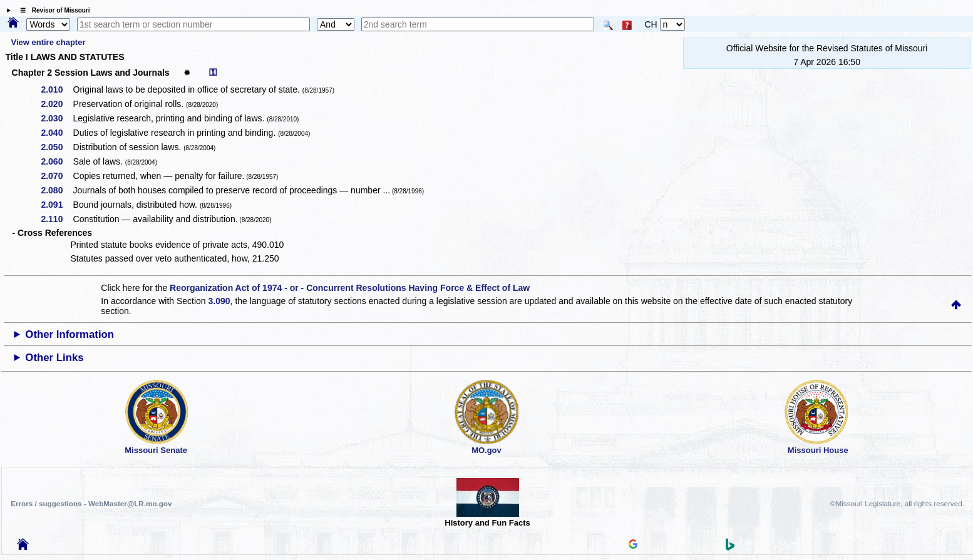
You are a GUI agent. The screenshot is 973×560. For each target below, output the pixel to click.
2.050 (56, 147)
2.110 (56, 219)
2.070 (56, 176)
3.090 (219, 301)
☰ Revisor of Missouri (52, 10)
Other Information (69, 334)
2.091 (56, 205)
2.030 (56, 118)
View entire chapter (48, 42)
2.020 (56, 104)
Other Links (54, 358)
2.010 (56, 89)
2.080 (56, 190)
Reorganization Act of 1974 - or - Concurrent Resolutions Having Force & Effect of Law (350, 288)
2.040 (56, 133)
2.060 (56, 161)
